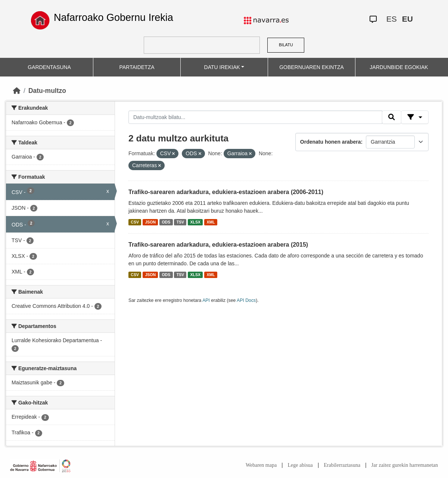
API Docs (246, 300)
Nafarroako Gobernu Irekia (113, 18)
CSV (135, 222)
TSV (180, 222)
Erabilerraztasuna (342, 465)
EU (407, 19)
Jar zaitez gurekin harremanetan (405, 465)
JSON (150, 222)
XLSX (195, 222)
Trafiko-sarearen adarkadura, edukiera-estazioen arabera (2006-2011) (226, 192)
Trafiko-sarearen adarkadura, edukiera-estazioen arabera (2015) (218, 245)
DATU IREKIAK (222, 67)
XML (211, 222)
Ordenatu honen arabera (331, 142)
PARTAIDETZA (137, 67)
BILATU (286, 45)
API (206, 300)
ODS (166, 222)
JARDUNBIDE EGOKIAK (399, 67)
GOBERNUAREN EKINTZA (312, 67)
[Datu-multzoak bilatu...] (255, 117)
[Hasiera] (17, 91)
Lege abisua (300, 465)
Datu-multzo (47, 91)
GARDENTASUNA (49, 67)
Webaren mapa (261, 465)
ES (392, 19)
